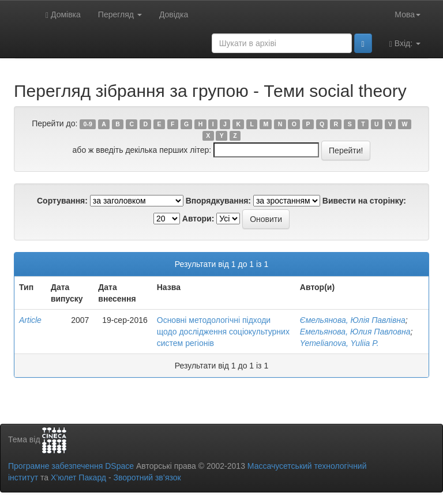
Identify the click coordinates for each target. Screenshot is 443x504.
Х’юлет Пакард (78, 477)
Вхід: (405, 44)
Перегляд (120, 14)
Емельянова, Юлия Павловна (355, 332)
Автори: (198, 219)
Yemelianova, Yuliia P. (339, 343)
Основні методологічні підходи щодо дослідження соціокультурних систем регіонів (223, 332)
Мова (408, 14)
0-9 (88, 124)
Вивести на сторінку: (364, 201)
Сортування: (62, 201)
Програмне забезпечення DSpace (71, 466)
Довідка (174, 14)
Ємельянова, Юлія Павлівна (353, 320)
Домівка (63, 15)
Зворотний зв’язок (147, 477)
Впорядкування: (218, 201)
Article (30, 320)
